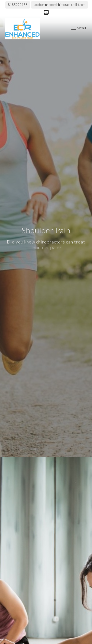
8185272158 (18, 5)
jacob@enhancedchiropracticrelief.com (59, 5)
